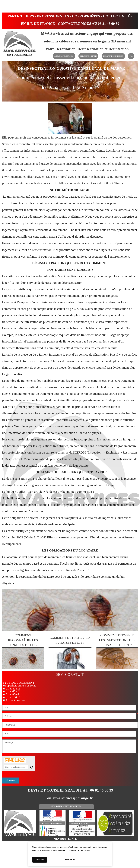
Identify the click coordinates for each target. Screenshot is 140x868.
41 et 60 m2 (12, 691)
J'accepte (40, 860)
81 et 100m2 (13, 697)
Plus (131, 56)
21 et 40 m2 (12, 689)
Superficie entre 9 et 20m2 (21, 686)
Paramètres (70, 860)
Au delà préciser (15, 700)
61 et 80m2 (12, 694)
